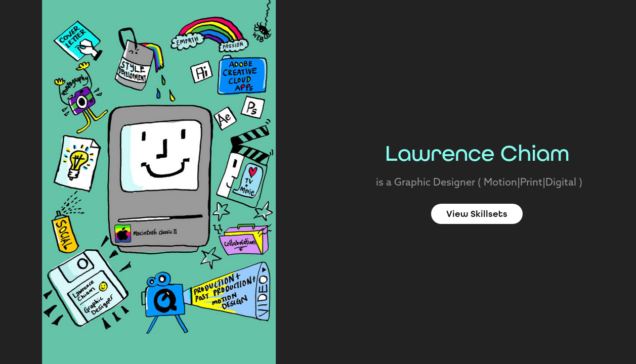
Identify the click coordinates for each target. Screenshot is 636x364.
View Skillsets (477, 214)
